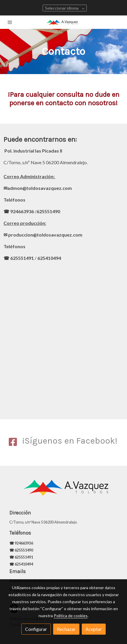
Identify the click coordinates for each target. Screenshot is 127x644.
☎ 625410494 (21, 564)
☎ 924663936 (19, 211)
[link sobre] (63, 491)
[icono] (13, 442)
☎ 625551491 (19, 258)
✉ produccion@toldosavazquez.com (43, 235)
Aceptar (94, 629)
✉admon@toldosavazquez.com (38, 188)
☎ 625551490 (21, 550)
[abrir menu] (10, 22)
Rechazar (66, 629)
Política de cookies (71, 616)
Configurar (36, 629)
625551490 (48, 211)
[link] (63, 22)
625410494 (49, 258)
